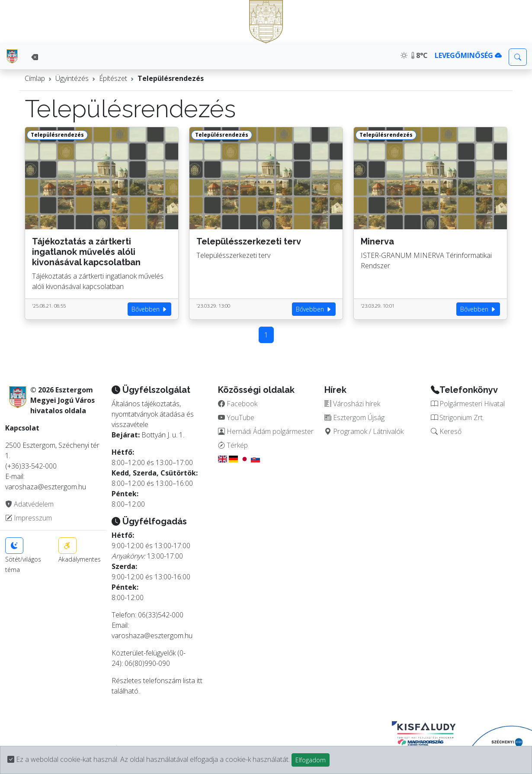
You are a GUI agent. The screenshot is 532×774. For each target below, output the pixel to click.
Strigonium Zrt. (457, 418)
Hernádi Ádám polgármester (266, 431)
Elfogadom (311, 760)
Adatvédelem (29, 504)
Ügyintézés (72, 78)
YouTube (236, 418)
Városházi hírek (352, 404)
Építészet (113, 78)
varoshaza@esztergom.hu (152, 636)
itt (200, 681)
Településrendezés (171, 78)
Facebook (238, 404)
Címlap (35, 78)
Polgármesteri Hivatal (468, 404)
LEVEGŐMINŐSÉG (468, 55)
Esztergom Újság (354, 418)
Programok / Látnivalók (364, 431)
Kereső (446, 431)
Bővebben (149, 309)
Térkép (233, 445)
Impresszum (29, 518)
